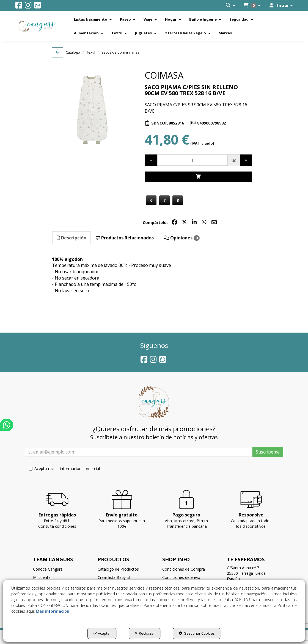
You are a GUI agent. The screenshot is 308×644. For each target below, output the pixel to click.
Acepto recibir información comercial (64, 469)
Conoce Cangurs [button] (48, 569)
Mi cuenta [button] (42, 577)
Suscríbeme (268, 452)
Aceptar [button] (102, 633)
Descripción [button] (71, 238)
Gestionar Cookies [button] (197, 633)
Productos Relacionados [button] (125, 238)
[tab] (72, 238)
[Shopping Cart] (198, 177)
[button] (19, 6)
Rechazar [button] (145, 633)
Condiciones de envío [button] (181, 577)
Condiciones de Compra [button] (184, 569)
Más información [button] (53, 611)
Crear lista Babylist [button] (114, 577)
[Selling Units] (193, 160)
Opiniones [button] (182, 238)
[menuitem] (230, 5)
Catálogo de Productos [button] (118, 569)
